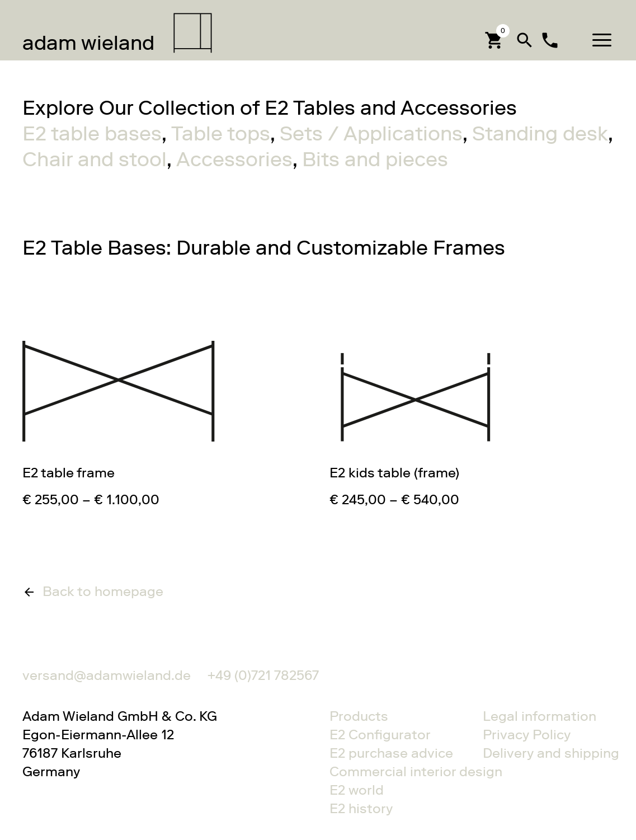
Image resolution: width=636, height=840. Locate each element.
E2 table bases (92, 133)
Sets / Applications (371, 133)
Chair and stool (95, 159)
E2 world (357, 790)
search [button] (525, 40)
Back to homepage (103, 592)
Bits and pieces (375, 159)
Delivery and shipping (548, 753)
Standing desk (540, 133)
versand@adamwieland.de (107, 675)
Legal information (540, 716)
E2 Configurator (380, 735)
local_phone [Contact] (550, 40)
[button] (602, 40)
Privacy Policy (527, 735)
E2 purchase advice (391, 753)
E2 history (361, 808)
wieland (88, 43)
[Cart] (494, 40)
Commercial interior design (395, 771)
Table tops (221, 133)
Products (359, 716)
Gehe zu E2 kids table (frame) (472, 395)
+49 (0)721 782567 (263, 675)
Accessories (234, 159)
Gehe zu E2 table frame (165, 395)
